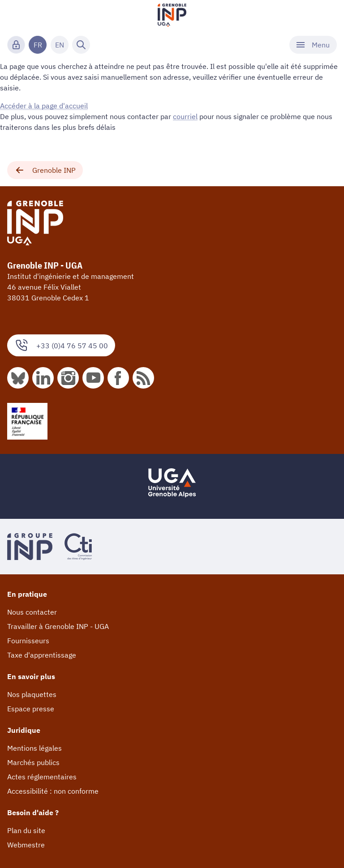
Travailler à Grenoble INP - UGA (58, 626)
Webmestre (26, 845)
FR (38, 45)
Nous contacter (32, 612)
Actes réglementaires (42, 777)
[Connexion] (16, 45)
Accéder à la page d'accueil (44, 106)
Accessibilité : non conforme (53, 791)
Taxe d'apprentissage (42, 655)
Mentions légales (34, 748)
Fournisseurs (28, 641)
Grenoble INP (45, 170)
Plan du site (26, 830)
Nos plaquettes (32, 694)
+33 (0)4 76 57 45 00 (61, 345)
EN (60, 45)
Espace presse (31, 709)
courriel (185, 116)
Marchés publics (33, 762)
